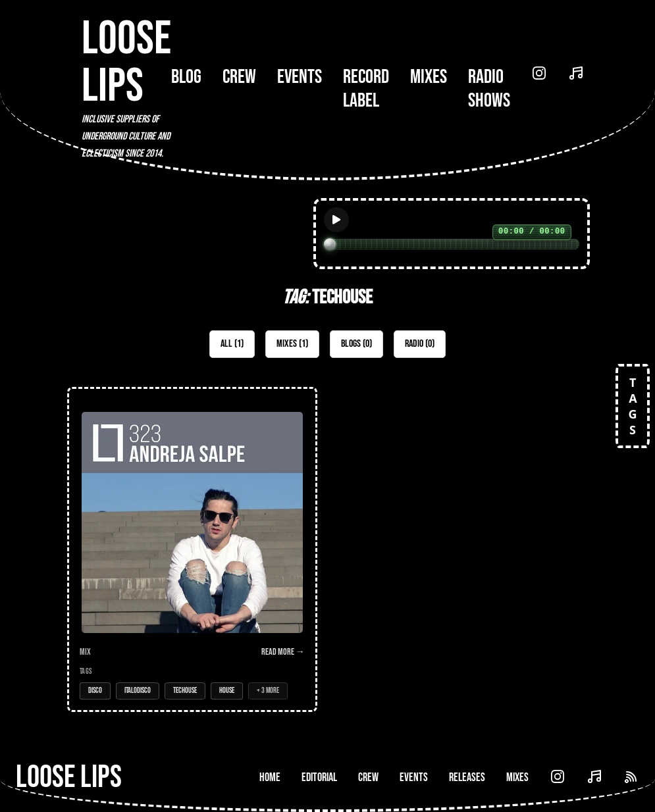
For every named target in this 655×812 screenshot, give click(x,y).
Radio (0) (420, 344)
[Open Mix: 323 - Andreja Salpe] (192, 549)
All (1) (232, 344)
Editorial (319, 777)
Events (300, 77)
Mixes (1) (292, 344)
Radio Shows (489, 89)
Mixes (429, 77)
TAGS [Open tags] (633, 406)
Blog (186, 77)
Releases (467, 777)
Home (270, 777)
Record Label (366, 89)
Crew (239, 77)
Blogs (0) (356, 344)
